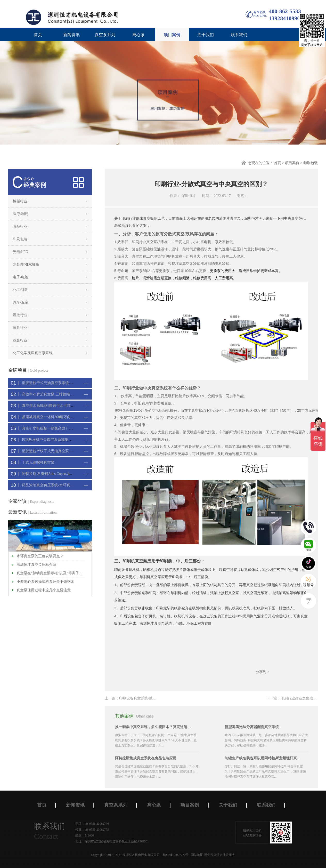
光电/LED (21, 252)
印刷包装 (311, 163)
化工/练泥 (21, 290)
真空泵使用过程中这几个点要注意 (44, 590)
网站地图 (196, 855)
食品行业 (20, 226)
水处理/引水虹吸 (26, 264)
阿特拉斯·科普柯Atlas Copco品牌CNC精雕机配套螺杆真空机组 (71, 474)
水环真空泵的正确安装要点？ (40, 556)
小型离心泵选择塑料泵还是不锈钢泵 (45, 582)
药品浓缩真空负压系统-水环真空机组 (51, 485)
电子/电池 (21, 277)
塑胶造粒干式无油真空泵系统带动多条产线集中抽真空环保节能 (72, 383)
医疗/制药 (21, 214)
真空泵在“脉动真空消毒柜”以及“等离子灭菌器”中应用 (51, 573)
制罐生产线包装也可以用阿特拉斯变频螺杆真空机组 (263, 758)
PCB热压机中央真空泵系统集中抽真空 (52, 440)
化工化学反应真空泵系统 (33, 353)
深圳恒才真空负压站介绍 (36, 565)
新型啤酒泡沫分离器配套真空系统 (252, 727)
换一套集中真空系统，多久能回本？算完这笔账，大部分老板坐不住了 (154, 727)
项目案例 (292, 163)
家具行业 (20, 328)
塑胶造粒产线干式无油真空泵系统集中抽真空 (58, 451)
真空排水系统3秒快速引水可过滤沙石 (52, 406)
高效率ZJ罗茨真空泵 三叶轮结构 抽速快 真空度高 (61, 394)
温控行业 (20, 315)
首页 (38, 35)
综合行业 (20, 340)
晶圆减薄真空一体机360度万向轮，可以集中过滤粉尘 (64, 417)
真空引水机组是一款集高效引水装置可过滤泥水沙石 (63, 428)
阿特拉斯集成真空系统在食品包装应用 (146, 758)
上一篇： (145, 698)
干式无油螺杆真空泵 (38, 462)
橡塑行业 (20, 201)
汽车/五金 (21, 302)
